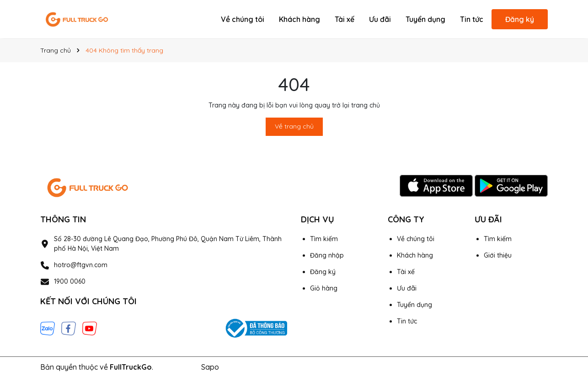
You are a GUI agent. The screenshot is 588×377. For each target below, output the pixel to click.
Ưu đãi (380, 19)
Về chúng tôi (243, 19)
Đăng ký (520, 19)
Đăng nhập (327, 255)
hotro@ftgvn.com (81, 265)
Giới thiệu (498, 255)
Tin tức (472, 19)
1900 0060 (70, 281)
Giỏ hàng (324, 288)
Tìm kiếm (324, 239)
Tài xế (345, 19)
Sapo (210, 367)
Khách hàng (299, 19)
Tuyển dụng (425, 19)
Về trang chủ (294, 126)
